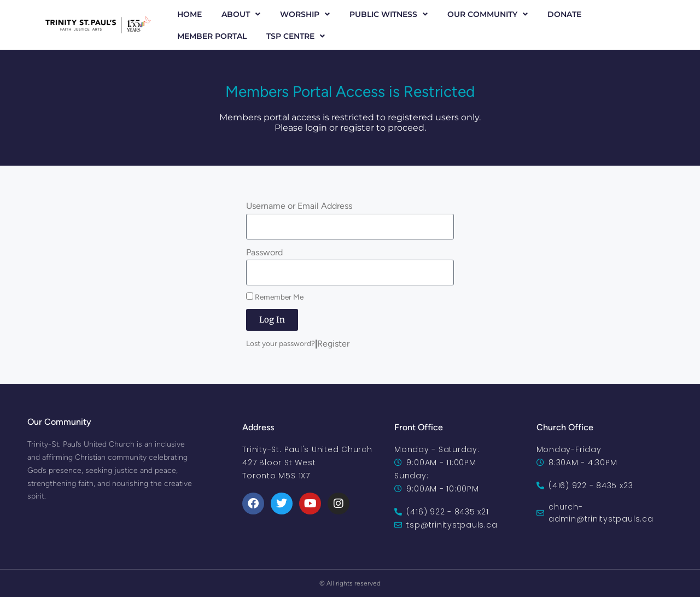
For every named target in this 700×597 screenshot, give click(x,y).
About (241, 14)
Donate (564, 14)
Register (333, 344)
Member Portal (212, 36)
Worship (305, 14)
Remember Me (275, 297)
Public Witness (389, 14)
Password (264, 252)
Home (189, 14)
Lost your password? (281, 343)
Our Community (488, 14)
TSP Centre (296, 36)
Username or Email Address (299, 206)
